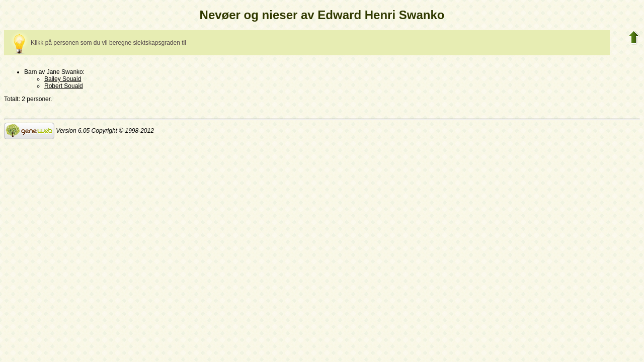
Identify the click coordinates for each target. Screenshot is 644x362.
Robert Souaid (64, 86)
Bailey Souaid (63, 79)
